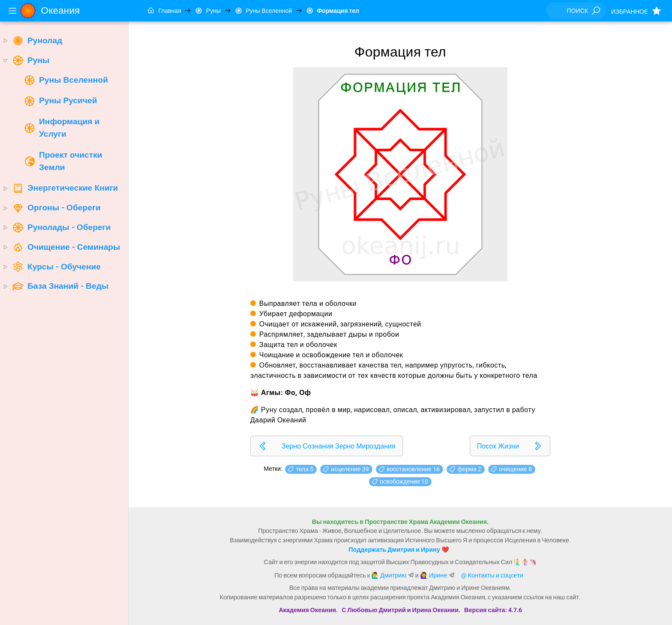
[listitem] (327, 446)
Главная (164, 11)
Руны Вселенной (263, 11)
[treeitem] (64, 41)
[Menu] (12, 11)
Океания (61, 10)
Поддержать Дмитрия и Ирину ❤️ (399, 550)
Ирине (438, 576)
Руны (208, 11)
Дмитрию (393, 576)
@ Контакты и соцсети (492, 576)
